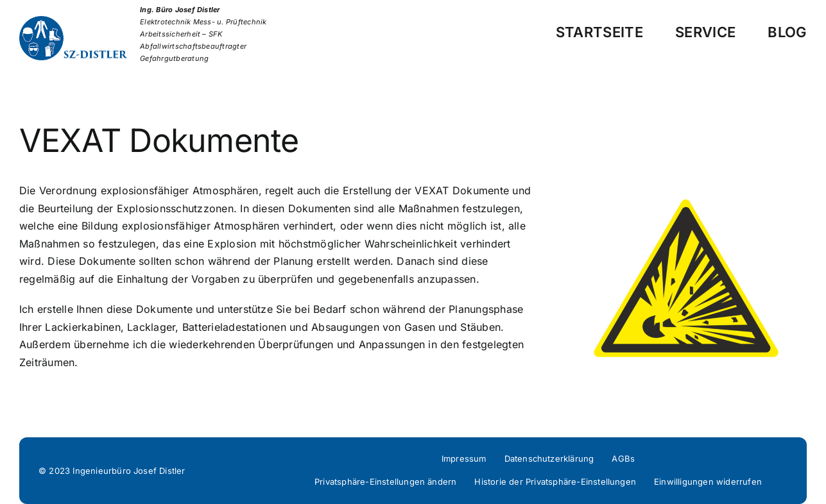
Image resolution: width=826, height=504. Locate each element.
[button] (385, 482)
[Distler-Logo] (80, 21)
